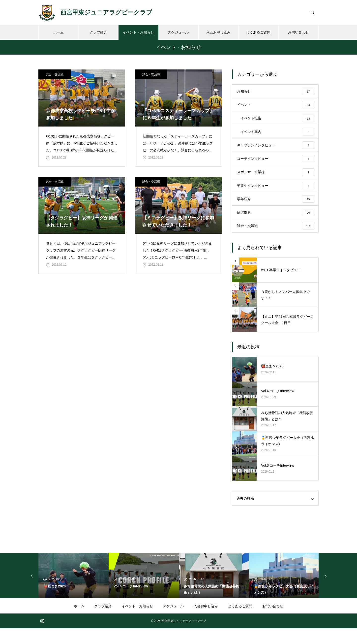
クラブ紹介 (98, 32)
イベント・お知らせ (138, 32)
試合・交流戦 (55, 74)
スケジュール (178, 32)
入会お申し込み (218, 32)
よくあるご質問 (258, 32)
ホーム (59, 32)
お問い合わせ (298, 32)
